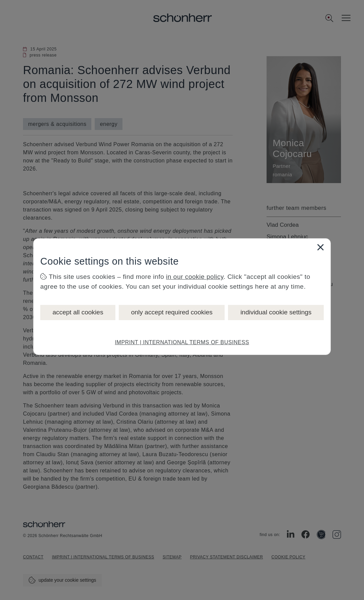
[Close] (320, 247)
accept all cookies (78, 312)
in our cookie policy (195, 277)
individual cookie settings (276, 312)
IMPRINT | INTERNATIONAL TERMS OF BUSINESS (182, 342)
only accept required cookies (172, 312)
